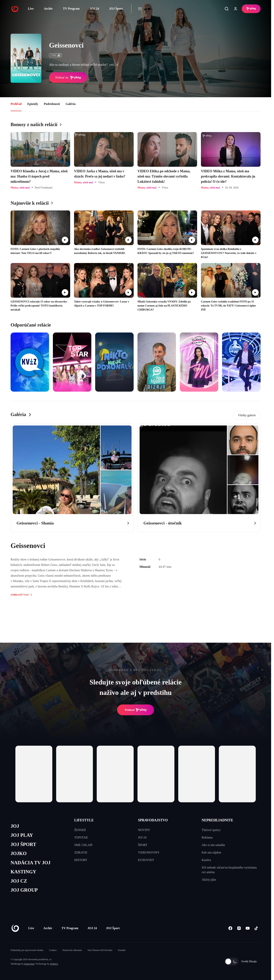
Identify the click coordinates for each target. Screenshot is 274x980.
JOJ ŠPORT (23, 844)
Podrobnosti (52, 104)
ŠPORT (143, 845)
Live (31, 9)
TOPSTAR (81, 837)
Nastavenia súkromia (72, 950)
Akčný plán (209, 880)
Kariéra (206, 860)
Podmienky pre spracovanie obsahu (27, 950)
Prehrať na (68, 78)
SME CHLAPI (83, 845)
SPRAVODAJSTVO (153, 820)
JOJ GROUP (24, 890)
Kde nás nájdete (212, 852)
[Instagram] (239, 928)
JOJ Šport (116, 9)
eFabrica (54, 964)
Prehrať (136, 710)
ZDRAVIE (81, 852)
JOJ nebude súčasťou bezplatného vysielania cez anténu (229, 870)
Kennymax (29, 964)
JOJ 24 (94, 9)
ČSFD (55, 55)
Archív (48, 9)
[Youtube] (248, 928)
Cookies (53, 950)
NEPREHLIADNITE (217, 820)
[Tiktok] (256, 928)
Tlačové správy (211, 830)
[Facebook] (230, 928)
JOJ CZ (19, 881)
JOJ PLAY (22, 835)
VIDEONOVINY (149, 852)
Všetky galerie (247, 415)
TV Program (71, 9)
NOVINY (144, 830)
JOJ (15, 826)
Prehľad (16, 104)
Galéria (71, 104)
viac (115, 65)
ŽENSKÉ (80, 830)
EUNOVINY (146, 860)
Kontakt (122, 950)
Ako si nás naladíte (213, 845)
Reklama (207, 837)
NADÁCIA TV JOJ (30, 863)
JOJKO (19, 853)
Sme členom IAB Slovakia (100, 950)
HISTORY (81, 860)
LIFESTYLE (84, 820)
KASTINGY (23, 872)
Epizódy (33, 104)
